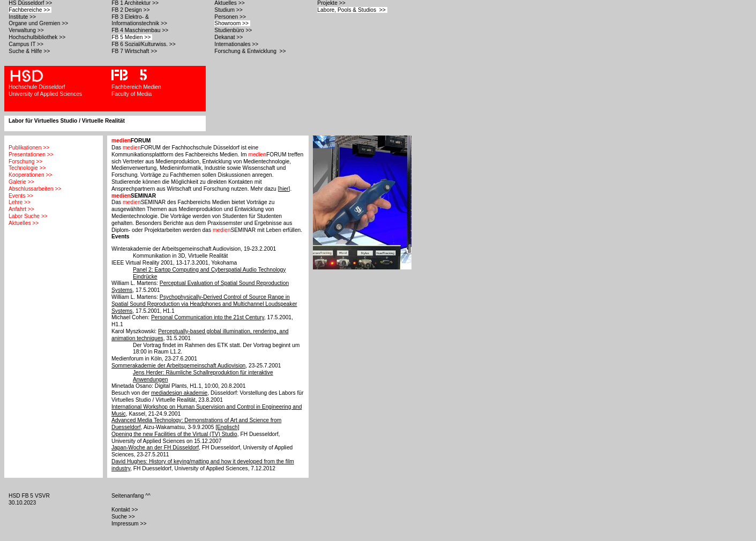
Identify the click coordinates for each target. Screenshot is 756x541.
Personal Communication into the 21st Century (208, 317)
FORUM (131, 141)
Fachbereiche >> (30, 10)
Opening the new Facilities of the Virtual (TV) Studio (174, 434)
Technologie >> (27, 168)
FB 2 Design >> (131, 10)
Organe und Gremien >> (39, 23)
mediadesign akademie (179, 393)
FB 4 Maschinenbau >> (141, 30)
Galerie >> (21, 182)
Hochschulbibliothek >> (38, 37)
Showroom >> (232, 23)
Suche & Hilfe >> (30, 51)
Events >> (21, 196)
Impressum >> (130, 524)
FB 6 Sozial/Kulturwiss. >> (144, 44)
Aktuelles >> (230, 3)
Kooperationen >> (30, 175)
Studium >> (229, 10)
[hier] (284, 189)
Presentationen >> (31, 155)
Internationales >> (237, 44)
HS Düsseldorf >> (31, 3)
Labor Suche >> (28, 216)
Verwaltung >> (27, 30)
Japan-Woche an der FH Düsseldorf (155, 448)
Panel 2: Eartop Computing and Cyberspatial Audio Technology (209, 270)
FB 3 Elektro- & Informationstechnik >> (140, 20)
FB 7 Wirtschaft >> (135, 51)
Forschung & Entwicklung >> (251, 51)
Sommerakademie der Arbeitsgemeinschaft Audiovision (178, 366)
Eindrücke (145, 277)
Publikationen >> (29, 148)
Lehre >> (20, 202)
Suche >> (124, 517)
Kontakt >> (125, 510)
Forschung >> (25, 161)
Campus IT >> (27, 44)
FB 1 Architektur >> (136, 3)
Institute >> (23, 17)
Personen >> (231, 17)
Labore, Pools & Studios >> (352, 10)
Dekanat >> (229, 37)
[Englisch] (227, 427)
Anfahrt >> (21, 209)
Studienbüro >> (234, 30)
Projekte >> (332, 3)
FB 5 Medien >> (132, 37)
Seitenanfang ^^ (132, 496)
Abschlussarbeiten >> (35, 189)
